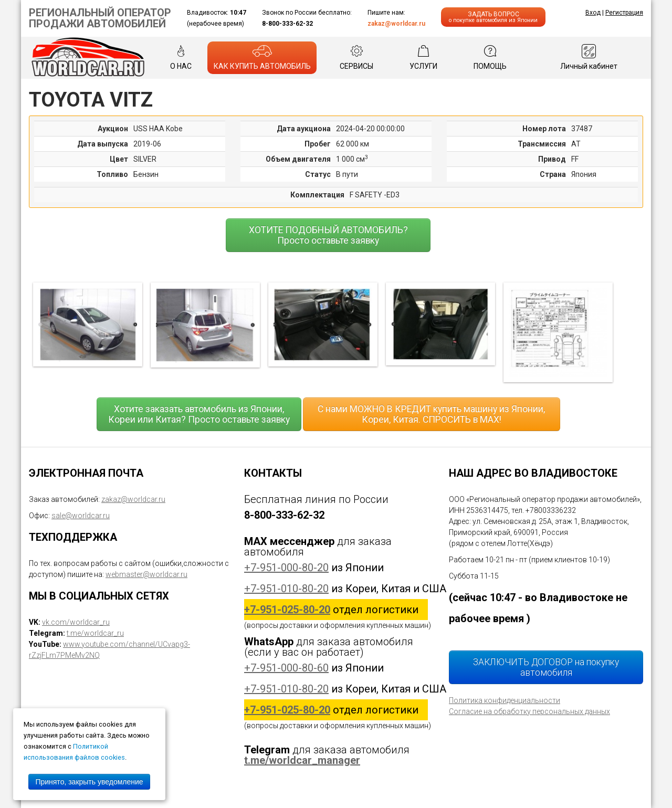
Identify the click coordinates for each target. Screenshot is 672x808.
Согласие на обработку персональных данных (529, 711)
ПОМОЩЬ (490, 57)
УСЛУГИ (423, 57)
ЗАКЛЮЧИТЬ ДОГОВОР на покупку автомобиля (546, 667)
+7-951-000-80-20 (286, 568)
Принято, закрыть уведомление (89, 782)
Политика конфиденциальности (505, 700)
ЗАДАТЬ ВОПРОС (493, 17)
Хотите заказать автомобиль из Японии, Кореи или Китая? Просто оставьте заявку (199, 414)
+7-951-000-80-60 (286, 668)
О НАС (181, 57)
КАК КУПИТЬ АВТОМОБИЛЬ (262, 57)
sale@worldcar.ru (81, 516)
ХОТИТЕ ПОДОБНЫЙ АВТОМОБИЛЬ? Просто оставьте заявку (328, 235)
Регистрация (624, 13)
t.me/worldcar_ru (95, 633)
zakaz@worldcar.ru (396, 24)
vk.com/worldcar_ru (76, 622)
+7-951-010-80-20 (286, 589)
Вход (593, 13)
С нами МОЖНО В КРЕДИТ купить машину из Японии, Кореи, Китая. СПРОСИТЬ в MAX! (431, 414)
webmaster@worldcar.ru (146, 574)
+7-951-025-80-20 (287, 610)
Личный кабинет (589, 57)
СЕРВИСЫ (356, 57)
